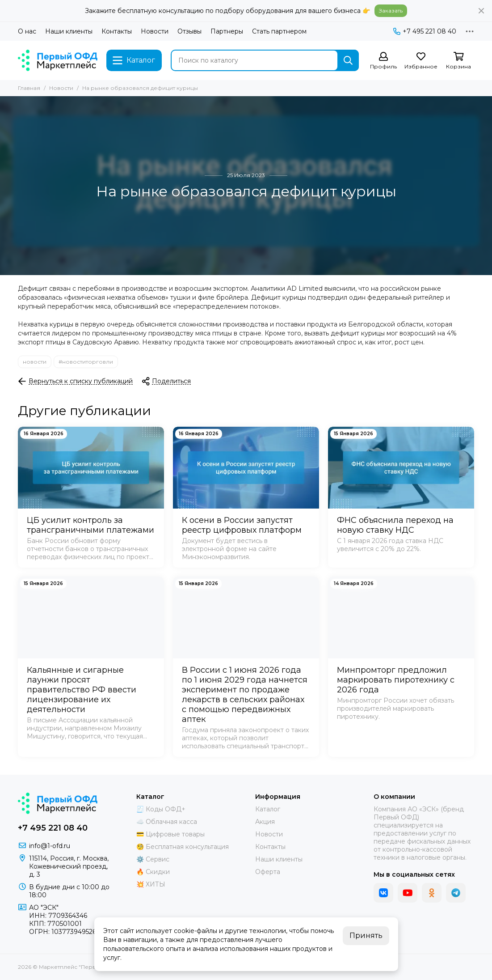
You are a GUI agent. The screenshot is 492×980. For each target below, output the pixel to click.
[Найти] (348, 60)
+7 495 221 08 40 (425, 31)
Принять (366, 935)
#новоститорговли (86, 362)
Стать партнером (279, 31)
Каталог (268, 809)
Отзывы (189, 31)
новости (35, 362)
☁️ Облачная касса (167, 822)
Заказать (391, 11)
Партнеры (227, 31)
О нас (27, 31)
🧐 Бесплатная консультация (183, 847)
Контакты (117, 31)
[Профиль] (383, 61)
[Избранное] (421, 61)
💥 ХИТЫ (151, 884)
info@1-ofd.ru (50, 846)
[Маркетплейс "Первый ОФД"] (58, 60)
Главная (29, 88)
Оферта (268, 872)
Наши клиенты (69, 31)
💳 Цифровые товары (170, 834)
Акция (265, 822)
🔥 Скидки (153, 872)
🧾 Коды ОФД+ (161, 809)
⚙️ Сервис (153, 859)
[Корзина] (458, 61)
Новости (155, 31)
